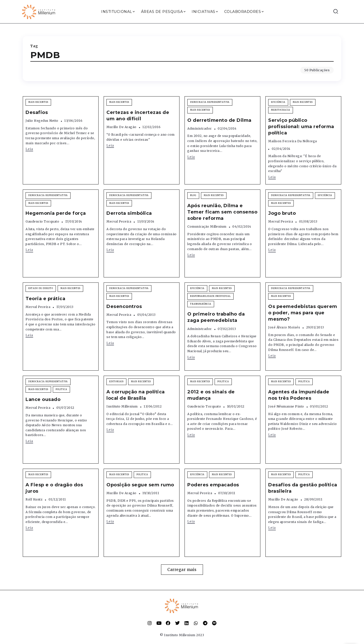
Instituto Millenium (122, 406)
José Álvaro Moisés (284, 327)
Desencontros (124, 306)
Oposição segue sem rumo (140, 485)
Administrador (200, 128)
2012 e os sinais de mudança (211, 395)
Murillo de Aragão (121, 127)
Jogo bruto (282, 213)
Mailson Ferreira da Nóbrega (293, 141)
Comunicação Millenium (207, 226)
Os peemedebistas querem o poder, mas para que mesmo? (303, 313)
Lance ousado (43, 399)
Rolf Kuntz (34, 499)
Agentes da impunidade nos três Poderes (299, 395)
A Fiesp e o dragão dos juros (54, 488)
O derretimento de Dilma (219, 120)
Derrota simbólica (129, 213)
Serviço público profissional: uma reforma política (301, 127)
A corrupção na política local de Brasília (136, 395)
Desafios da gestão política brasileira (303, 488)
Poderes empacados (213, 485)
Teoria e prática (45, 299)
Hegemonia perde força (56, 213)
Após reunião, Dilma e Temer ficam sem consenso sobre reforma (222, 212)
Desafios (37, 112)
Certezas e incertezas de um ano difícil (138, 116)
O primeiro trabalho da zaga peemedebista (216, 317)
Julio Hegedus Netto (42, 121)
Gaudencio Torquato (42, 221)
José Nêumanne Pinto (286, 406)
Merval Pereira (119, 221)
